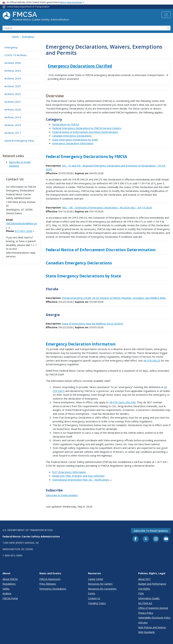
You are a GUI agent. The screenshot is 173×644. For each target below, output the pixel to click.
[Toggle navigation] (166, 15)
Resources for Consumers (102, 589)
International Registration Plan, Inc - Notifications (82, 480)
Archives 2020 (13, 109)
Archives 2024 (13, 78)
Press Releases (48, 584)
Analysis (7, 593)
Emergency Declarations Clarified (80, 66)
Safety (6, 589)
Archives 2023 (13, 86)
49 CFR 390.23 (152, 361)
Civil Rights (144, 589)
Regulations (9, 584)
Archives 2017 (13, 133)
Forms (92, 593)
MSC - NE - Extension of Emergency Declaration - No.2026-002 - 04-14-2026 (107, 207)
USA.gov (143, 622)
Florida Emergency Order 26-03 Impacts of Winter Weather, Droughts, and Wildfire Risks (114, 298)
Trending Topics (97, 603)
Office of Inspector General (153, 608)
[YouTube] (166, 539)
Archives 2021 (13, 102)
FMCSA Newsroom (50, 579)
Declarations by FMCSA (66, 124)
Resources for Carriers (100, 584)
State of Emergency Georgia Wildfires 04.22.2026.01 (93, 324)
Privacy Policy (146, 613)
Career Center (96, 579)
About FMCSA (10, 579)
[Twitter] (146, 539)
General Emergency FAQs (19, 141)
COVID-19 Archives (16, 55)
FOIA (141, 593)
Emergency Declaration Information (73, 143)
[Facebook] (136, 539)
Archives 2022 (13, 94)
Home (15, 37)
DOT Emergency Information (69, 472)
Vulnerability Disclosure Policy (154, 618)
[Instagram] (156, 539)
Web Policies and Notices (152, 627)
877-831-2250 (25, 231)
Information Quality (149, 598)
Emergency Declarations (53, 589)
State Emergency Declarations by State (75, 140)
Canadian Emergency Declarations (72, 136)
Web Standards (146, 632)
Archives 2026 (13, 63)
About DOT (144, 579)
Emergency (28, 37)
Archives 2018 (13, 125)
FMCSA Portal (10, 598)
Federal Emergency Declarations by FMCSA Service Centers (87, 128)
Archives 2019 (13, 117)
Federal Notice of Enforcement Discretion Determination (85, 132)
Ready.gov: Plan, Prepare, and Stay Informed (78, 476)
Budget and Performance (152, 584)
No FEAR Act (145, 603)
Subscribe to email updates (151, 531)
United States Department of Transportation (28, 7)
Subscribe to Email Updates (62, 495)
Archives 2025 (13, 71)
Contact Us (94, 598)
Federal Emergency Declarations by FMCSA (86, 157)
